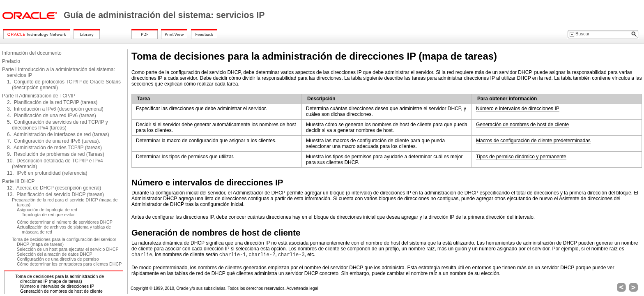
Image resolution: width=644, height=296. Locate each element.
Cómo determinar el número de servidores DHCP (65, 222)
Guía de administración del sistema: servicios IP (164, 15)
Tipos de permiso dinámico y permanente (521, 157)
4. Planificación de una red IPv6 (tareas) (52, 116)
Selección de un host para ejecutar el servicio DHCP (68, 249)
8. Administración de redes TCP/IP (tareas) (54, 148)
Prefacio (11, 61)
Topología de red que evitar (48, 215)
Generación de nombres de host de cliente (61, 291)
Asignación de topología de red (47, 210)
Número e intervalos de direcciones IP (57, 286)
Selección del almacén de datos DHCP (55, 254)
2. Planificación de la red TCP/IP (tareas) (52, 102)
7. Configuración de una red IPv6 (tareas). (54, 141)
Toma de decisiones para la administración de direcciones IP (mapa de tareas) (60, 279)
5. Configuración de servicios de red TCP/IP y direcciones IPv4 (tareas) (57, 125)
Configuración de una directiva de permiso (58, 259)
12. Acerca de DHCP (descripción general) (54, 188)
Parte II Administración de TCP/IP (39, 96)
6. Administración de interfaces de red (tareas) (58, 134)
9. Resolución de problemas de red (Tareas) (56, 154)
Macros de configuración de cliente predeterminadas (533, 141)
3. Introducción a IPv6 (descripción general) (55, 109)
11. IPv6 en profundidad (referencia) (47, 173)
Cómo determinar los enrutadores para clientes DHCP (69, 264)
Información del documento (32, 53)
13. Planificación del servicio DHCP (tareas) (55, 194)
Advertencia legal (302, 288)
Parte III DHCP (18, 181)
